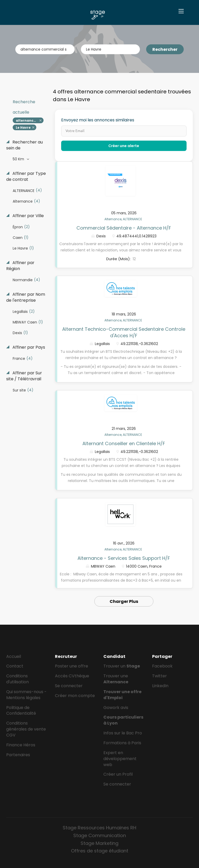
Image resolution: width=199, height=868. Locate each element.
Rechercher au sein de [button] (24, 145)
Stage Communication (100, 835)
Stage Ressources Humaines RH (99, 828)
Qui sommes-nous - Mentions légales (26, 695)
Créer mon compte (75, 696)
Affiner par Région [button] (20, 266)
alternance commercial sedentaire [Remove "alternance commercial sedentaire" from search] (30, 120)
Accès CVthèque (72, 676)
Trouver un (122, 666)
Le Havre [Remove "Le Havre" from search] (23, 128)
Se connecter (69, 686)
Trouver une (116, 679)
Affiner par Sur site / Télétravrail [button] (24, 376)
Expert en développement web (120, 759)
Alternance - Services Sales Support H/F (124, 558)
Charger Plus (124, 601)
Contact (15, 666)
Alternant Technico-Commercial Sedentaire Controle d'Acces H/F (124, 332)
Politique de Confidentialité (21, 711)
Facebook (162, 666)
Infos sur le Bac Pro (123, 733)
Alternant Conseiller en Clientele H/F (124, 443)
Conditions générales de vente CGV (26, 729)
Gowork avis (116, 708)
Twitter (159, 676)
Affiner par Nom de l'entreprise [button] (26, 297)
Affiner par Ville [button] (28, 216)
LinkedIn (160, 686)
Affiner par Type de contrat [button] (26, 177)
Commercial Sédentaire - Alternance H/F (124, 228)
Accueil (14, 656)
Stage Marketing (99, 843)
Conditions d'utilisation (17, 679)
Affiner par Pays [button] (28, 347)
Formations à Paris (122, 743)
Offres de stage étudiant (100, 851)
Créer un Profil (118, 774)
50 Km (19, 159)
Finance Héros (21, 745)
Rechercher (165, 49)
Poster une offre (72, 666)
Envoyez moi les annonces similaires (98, 120)
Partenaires (18, 755)
